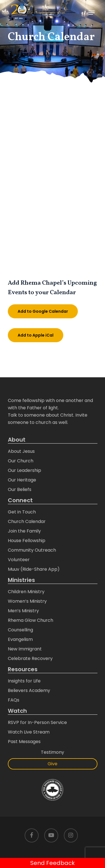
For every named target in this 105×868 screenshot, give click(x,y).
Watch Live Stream (29, 732)
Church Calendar (27, 521)
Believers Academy (29, 690)
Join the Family (24, 531)
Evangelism (20, 639)
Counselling (20, 630)
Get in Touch (22, 512)
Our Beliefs (20, 489)
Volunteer (19, 560)
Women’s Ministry (27, 601)
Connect (20, 500)
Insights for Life (24, 681)
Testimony (53, 752)
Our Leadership (25, 470)
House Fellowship (27, 541)
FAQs (14, 700)
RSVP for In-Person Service (37, 722)
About (17, 440)
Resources (23, 669)
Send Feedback (53, 863)
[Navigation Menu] (92, 13)
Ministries (21, 580)
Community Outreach (32, 550)
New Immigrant (25, 649)
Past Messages (24, 742)
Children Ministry (26, 592)
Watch (17, 711)
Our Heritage (22, 480)
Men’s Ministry (23, 611)
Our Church (21, 461)
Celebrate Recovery (30, 658)
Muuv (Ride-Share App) (34, 569)
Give (53, 764)
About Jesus (21, 451)
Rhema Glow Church (31, 620)
